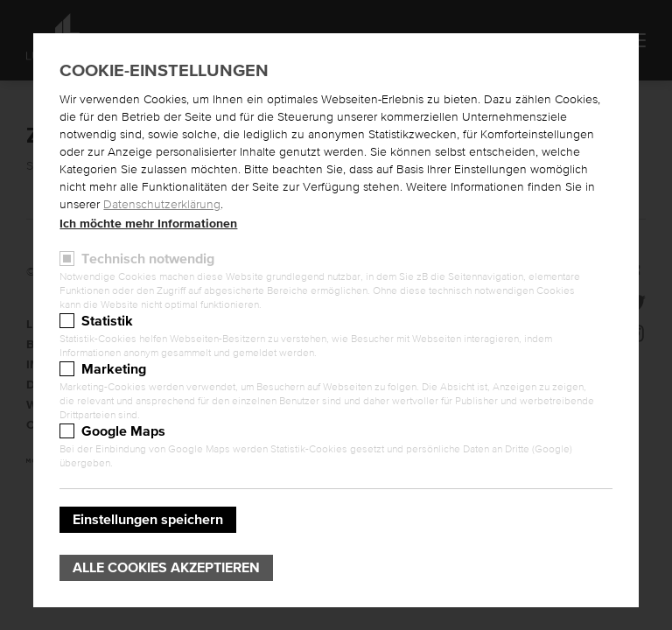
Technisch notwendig (148, 259)
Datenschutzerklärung (162, 205)
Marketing (114, 369)
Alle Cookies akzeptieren (166, 568)
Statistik (107, 321)
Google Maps (123, 431)
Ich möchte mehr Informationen (148, 224)
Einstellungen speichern (148, 520)
